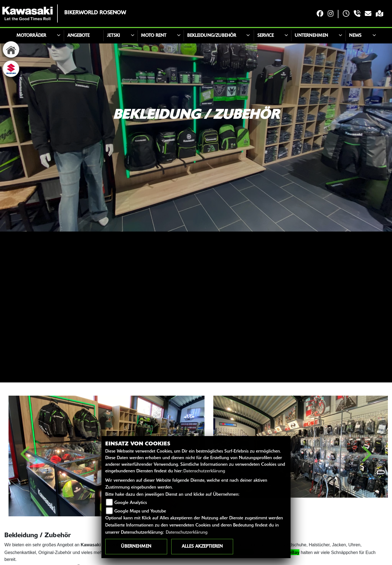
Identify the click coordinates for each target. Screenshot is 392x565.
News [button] (355, 36)
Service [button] (266, 36)
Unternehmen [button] (311, 36)
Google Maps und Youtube (140, 511)
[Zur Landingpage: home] (11, 49)
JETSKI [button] (113, 36)
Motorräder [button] (31, 36)
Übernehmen (136, 547)
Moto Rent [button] (154, 36)
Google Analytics (131, 503)
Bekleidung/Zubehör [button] (212, 36)
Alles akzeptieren (202, 547)
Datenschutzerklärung (204, 471)
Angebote (78, 36)
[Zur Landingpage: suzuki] (11, 69)
